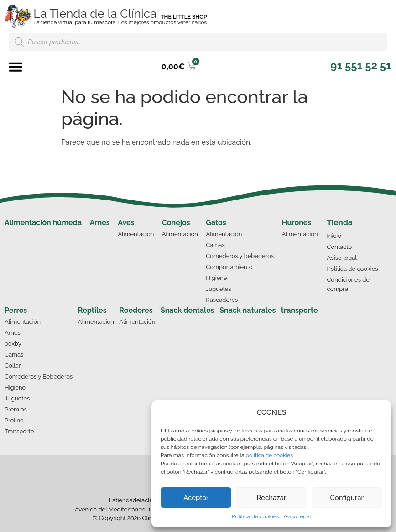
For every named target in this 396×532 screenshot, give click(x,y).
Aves (126, 223)
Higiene (216, 278)
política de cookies (269, 455)
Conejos (176, 223)
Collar (13, 366)
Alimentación (136, 234)
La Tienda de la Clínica (95, 14)
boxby (13, 344)
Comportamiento (229, 267)
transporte (300, 310)
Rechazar (271, 498)
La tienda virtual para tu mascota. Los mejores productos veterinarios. (120, 22)
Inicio (334, 236)
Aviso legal (297, 516)
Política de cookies (255, 516)
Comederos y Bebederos (39, 377)
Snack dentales (188, 310)
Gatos (216, 223)
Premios (16, 409)
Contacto (340, 247)
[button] (16, 67)
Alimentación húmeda (43, 223)
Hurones (297, 223)
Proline (14, 420)
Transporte (19, 431)
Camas (215, 245)
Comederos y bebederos (240, 256)
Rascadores (222, 300)
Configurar (347, 498)
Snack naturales (247, 310)
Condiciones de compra (348, 284)
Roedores (136, 310)
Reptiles (92, 310)
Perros (16, 310)
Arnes (100, 223)
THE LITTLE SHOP (184, 17)
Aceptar (196, 498)
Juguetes (218, 289)
